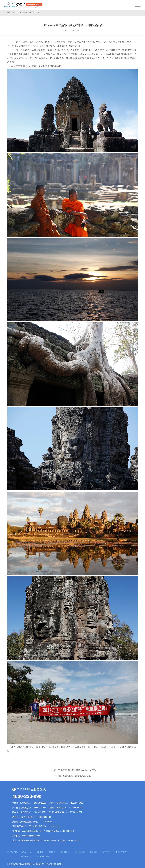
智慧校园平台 (65, 852)
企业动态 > (34, 13)
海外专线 (40, 852)
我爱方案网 (106, 852)
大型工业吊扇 (26, 852)
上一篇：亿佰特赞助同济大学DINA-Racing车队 (72, 770)
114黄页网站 (80, 852)
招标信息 (94, 852)
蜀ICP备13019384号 (54, 864)
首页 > (18, 13)
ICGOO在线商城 (43, 856)
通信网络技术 (26, 856)
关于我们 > (25, 13)
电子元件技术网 (122, 852)
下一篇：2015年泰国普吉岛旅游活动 (72, 776)
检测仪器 (52, 852)
